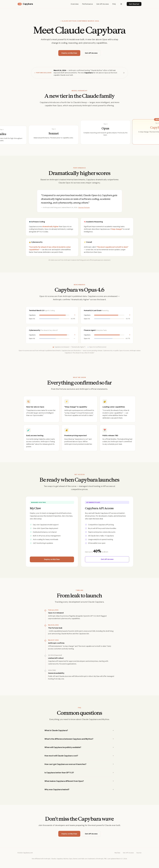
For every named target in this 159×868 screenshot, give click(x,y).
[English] (121, 4)
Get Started (134, 4)
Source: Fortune (84, 212)
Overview (75, 4)
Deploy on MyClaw (69, 53)
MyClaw (117, 857)
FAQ (114, 4)
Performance (87, 4)
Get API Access (103, 4)
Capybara (25, 4)
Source (139, 857)
